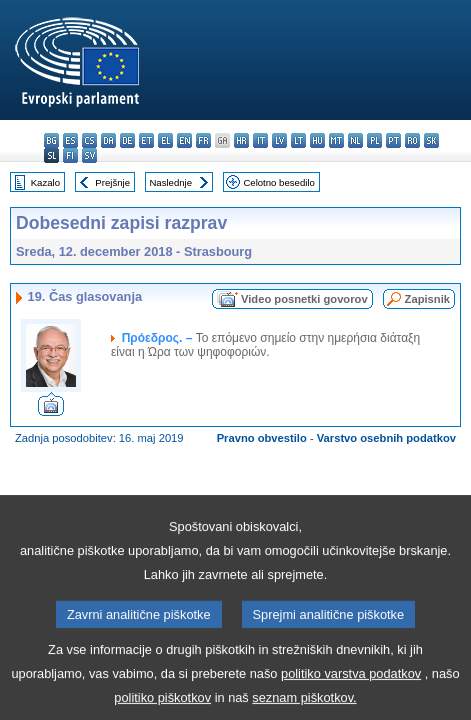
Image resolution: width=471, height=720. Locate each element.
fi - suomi (70, 155)
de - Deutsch (127, 140)
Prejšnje (112, 182)
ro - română (412, 140)
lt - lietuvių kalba (298, 140)
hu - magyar (317, 140)
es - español (70, 140)
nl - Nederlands (355, 140)
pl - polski (374, 140)
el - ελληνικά (165, 140)
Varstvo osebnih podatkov (386, 438)
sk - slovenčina (431, 140)
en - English (184, 140)
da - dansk (108, 140)
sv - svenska (89, 155)
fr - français (203, 140)
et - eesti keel (146, 140)
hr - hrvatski (241, 140)
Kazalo (45, 182)
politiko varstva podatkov (351, 690)
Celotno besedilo (278, 182)
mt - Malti (336, 140)
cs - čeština (89, 140)
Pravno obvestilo (262, 438)
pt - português (393, 140)
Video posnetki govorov (304, 299)
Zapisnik (427, 299)
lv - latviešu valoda (279, 140)
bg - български (51, 140)
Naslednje (170, 182)
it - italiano (260, 140)
